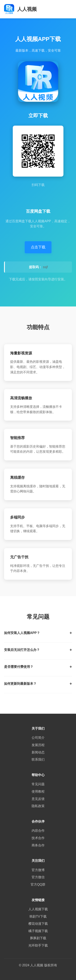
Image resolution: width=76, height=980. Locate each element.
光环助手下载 (38, 945)
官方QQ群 (38, 884)
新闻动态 (38, 752)
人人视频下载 (38, 909)
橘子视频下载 (38, 931)
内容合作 (38, 831)
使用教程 (38, 791)
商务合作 (38, 845)
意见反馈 (38, 799)
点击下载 (38, 247)
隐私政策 (38, 806)
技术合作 (38, 838)
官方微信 (38, 877)
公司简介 (38, 738)
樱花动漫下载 (38, 924)
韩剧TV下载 (38, 916)
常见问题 (38, 784)
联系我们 (38, 759)
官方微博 (38, 870)
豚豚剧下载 (38, 938)
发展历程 (38, 745)
